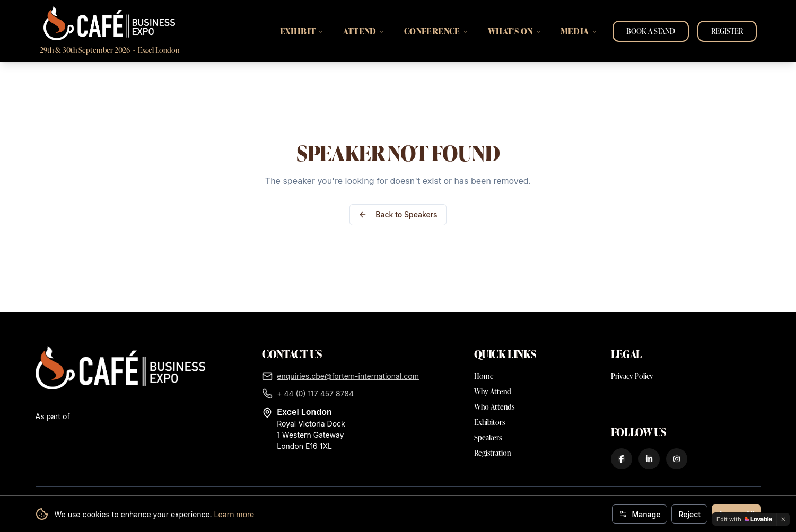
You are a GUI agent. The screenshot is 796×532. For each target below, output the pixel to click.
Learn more (234, 514)
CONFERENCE (436, 31)
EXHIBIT (302, 31)
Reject (689, 514)
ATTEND (364, 31)
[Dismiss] (783, 519)
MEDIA (579, 31)
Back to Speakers (398, 214)
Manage (640, 514)
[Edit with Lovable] (744, 519)
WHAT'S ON (515, 31)
